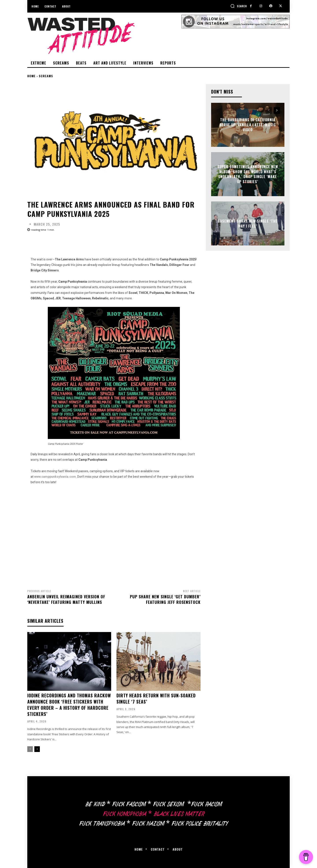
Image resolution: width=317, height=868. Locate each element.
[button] (239, 6)
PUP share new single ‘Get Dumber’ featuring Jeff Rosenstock (165, 599)
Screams (46, 76)
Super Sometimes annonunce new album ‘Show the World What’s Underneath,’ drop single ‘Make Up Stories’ (248, 174)
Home (31, 76)
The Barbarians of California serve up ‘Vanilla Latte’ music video (248, 125)
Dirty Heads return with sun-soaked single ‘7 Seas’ (156, 698)
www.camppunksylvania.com (55, 477)
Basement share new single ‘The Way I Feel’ (248, 223)
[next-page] (37, 749)
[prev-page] (30, 749)
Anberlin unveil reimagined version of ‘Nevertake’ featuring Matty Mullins (66, 599)
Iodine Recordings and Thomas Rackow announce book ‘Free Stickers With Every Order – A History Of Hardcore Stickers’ (69, 705)
